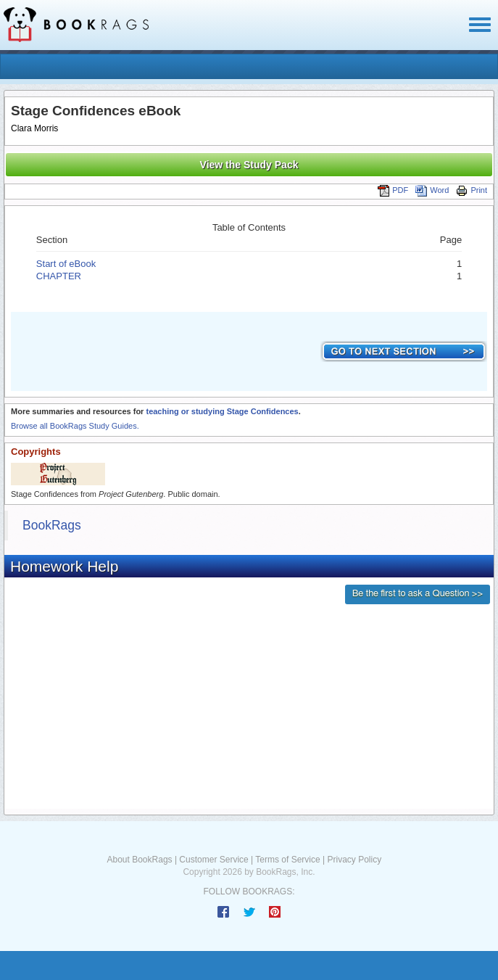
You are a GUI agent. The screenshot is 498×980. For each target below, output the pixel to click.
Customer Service (213, 860)
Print (472, 190)
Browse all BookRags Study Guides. (75, 426)
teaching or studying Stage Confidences (222, 411)
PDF (393, 190)
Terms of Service (287, 860)
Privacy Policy (354, 860)
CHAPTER (59, 276)
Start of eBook (66, 264)
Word (432, 190)
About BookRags (140, 860)
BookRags (52, 525)
